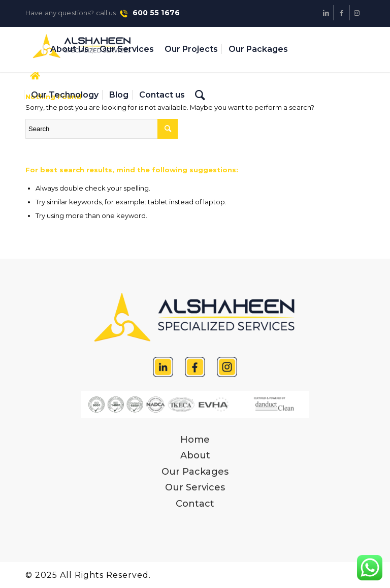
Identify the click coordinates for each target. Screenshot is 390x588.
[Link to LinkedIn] (326, 13)
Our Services (195, 487)
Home (195, 440)
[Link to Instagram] (357, 13)
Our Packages (195, 472)
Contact (195, 504)
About (195, 455)
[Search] (200, 95)
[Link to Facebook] (342, 13)
